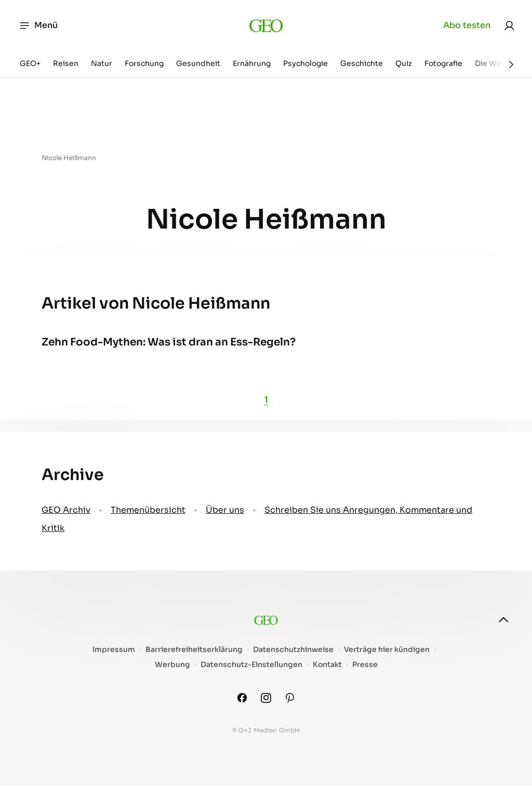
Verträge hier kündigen (387, 650)
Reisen (66, 63)
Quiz (404, 63)
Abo (467, 25)
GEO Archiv (66, 510)
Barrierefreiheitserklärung (194, 650)
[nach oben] (503, 620)
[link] (509, 25)
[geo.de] (266, 25)
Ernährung (252, 63)
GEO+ (30, 63)
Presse (365, 665)
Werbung (172, 665)
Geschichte (362, 63)
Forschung (144, 63)
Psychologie (305, 63)
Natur (102, 63)
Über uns (225, 510)
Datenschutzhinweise (293, 650)
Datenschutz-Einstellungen (251, 665)
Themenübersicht (148, 510)
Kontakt (327, 665)
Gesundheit (198, 63)
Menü (38, 25)
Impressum (114, 650)
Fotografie (443, 63)
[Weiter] (511, 64)
